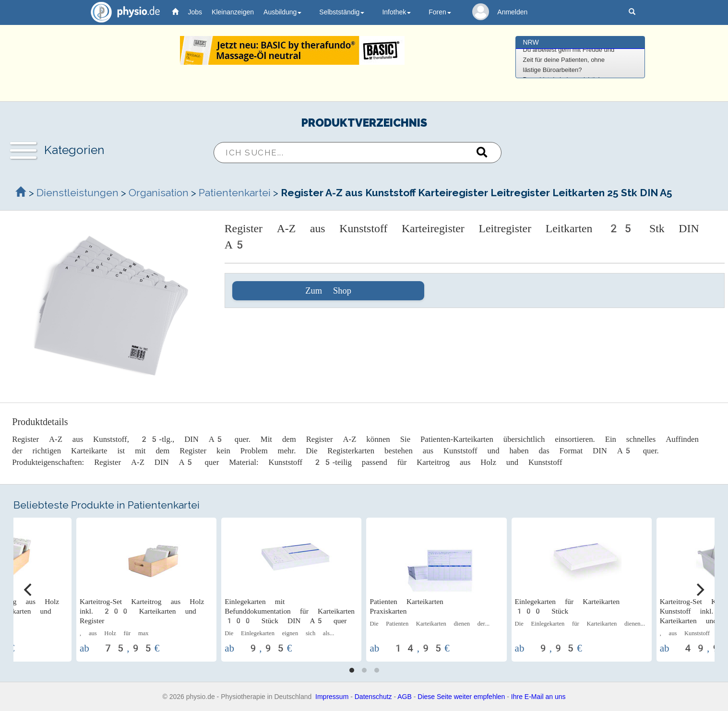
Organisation (159, 193)
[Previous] (29, 590)
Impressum (332, 697)
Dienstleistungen (78, 193)
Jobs (195, 12)
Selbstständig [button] (342, 12)
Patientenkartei (235, 193)
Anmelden (512, 12)
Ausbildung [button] (282, 12)
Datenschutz (373, 697)
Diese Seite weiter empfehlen (461, 697)
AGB (405, 697)
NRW (531, 42)
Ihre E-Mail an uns (538, 697)
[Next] (699, 590)
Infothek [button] (396, 12)
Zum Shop (328, 291)
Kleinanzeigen (233, 12)
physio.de (122, 12)
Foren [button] (440, 12)
